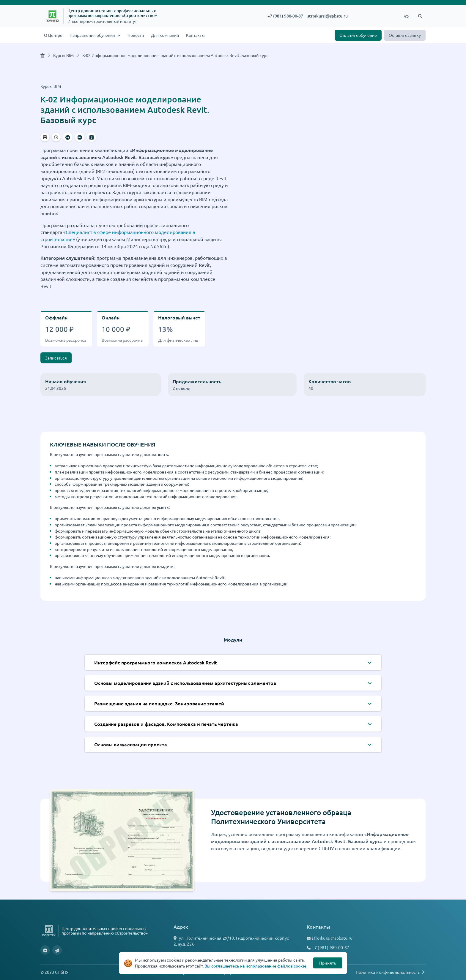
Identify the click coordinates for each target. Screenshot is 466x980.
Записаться (56, 358)
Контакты (195, 35)
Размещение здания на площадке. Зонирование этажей (159, 703)
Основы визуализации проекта (131, 744)
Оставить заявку (405, 35)
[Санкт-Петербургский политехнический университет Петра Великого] (52, 16)
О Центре (53, 35)
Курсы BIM (63, 55)
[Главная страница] (42, 55)
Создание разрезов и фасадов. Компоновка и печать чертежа (166, 724)
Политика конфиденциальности (391, 972)
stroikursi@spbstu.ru (328, 16)
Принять (328, 963)
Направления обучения (93, 35)
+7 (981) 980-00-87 (285, 16)
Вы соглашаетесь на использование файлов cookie (255, 966)
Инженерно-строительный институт (102, 21)
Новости (136, 35)
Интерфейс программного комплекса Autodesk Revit (156, 662)
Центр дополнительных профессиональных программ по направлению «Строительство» (112, 13)
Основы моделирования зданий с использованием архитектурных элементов (185, 683)
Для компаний (165, 35)
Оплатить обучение (358, 35)
